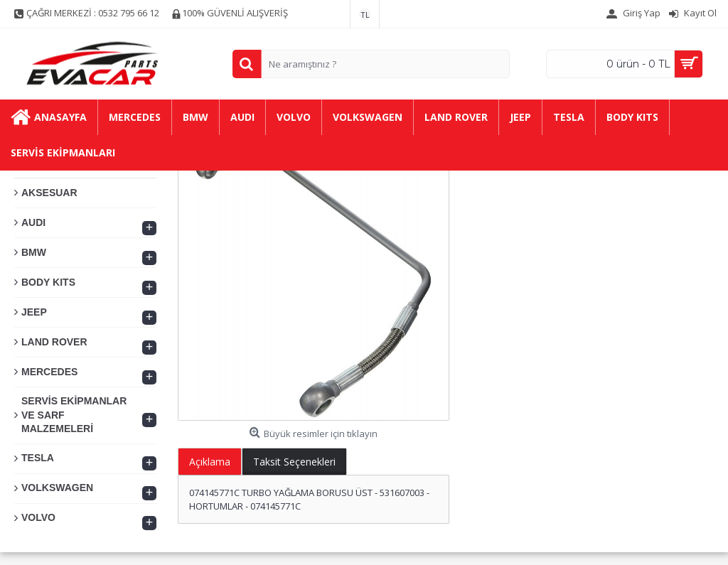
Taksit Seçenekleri (294, 462)
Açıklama (210, 462)
